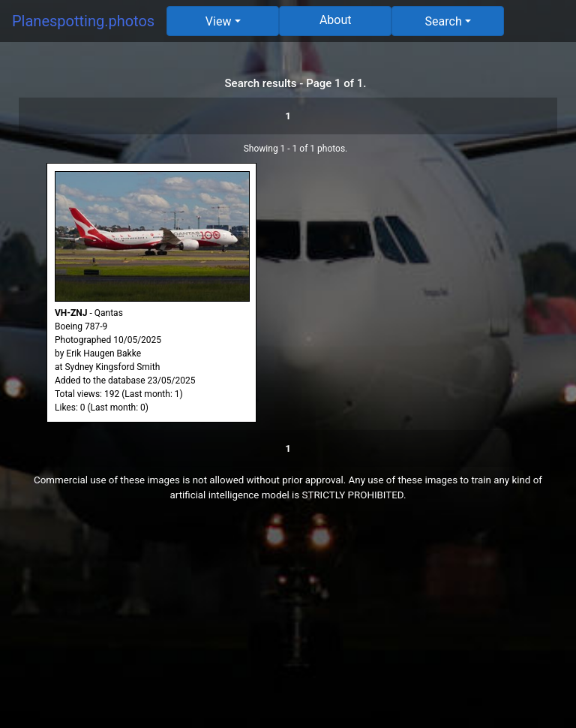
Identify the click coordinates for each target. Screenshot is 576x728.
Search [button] (444, 21)
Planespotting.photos (83, 21)
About (336, 20)
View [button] (219, 21)
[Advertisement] (288, 623)
